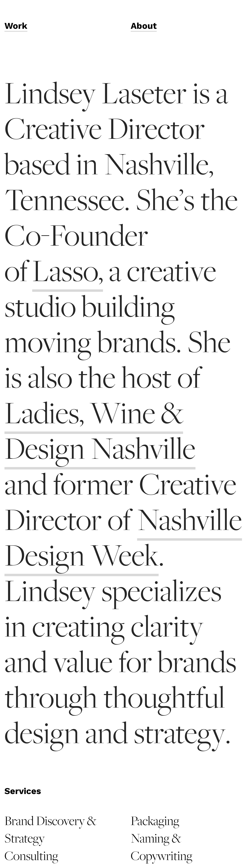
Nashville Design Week (123, 538)
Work (16, 26)
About (144, 26)
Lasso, (68, 272)
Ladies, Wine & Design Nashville (100, 431)
